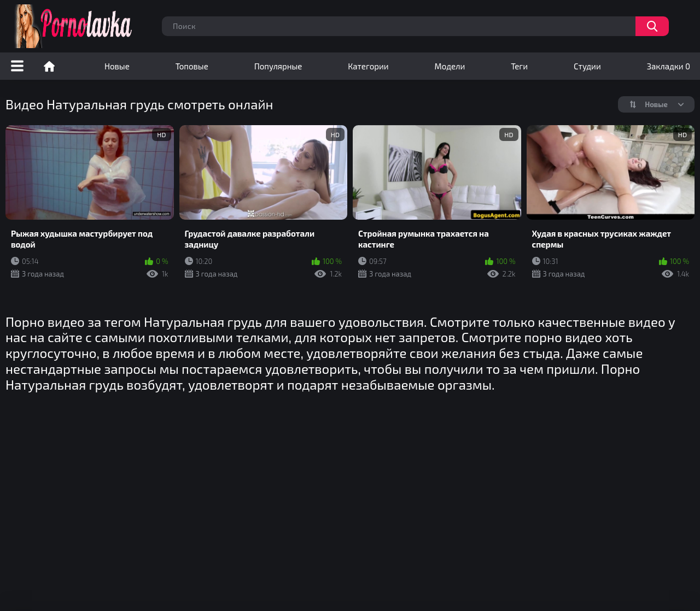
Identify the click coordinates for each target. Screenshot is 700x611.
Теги (519, 66)
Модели (450, 66)
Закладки (669, 66)
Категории (368, 66)
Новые (117, 66)
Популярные (278, 66)
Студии (587, 66)
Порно (49, 66)
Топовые (192, 66)
